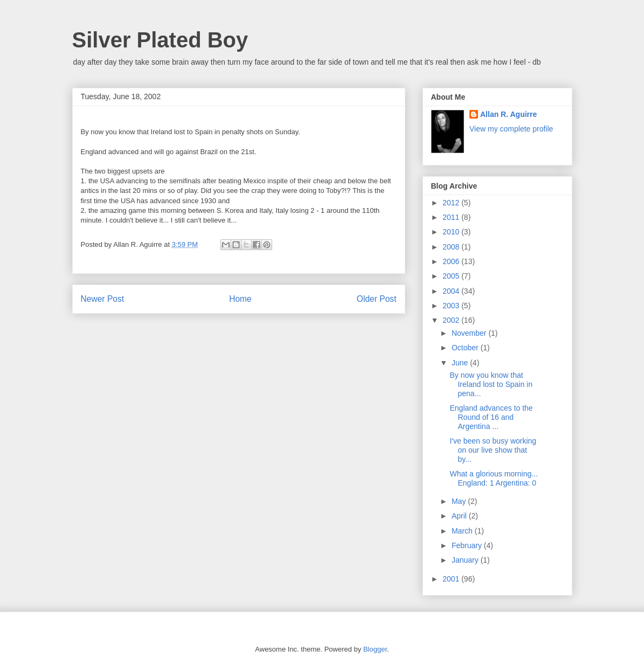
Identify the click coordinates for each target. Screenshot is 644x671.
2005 (452, 276)
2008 (452, 247)
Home (240, 299)
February (468, 545)
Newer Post (103, 299)
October (466, 348)
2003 (452, 306)
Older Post (377, 299)
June (461, 363)
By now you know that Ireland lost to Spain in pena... (491, 384)
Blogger (375, 649)
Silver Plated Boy (160, 40)
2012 (452, 203)
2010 (452, 232)
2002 (452, 320)
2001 (452, 579)
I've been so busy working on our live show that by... (493, 450)
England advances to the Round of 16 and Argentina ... (491, 417)
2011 (452, 217)
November (470, 333)
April (460, 516)
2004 (452, 291)
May (460, 501)
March (463, 531)
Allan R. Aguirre (508, 114)
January (466, 560)
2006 (452, 261)
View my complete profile (511, 129)
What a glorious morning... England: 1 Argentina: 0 (493, 478)
